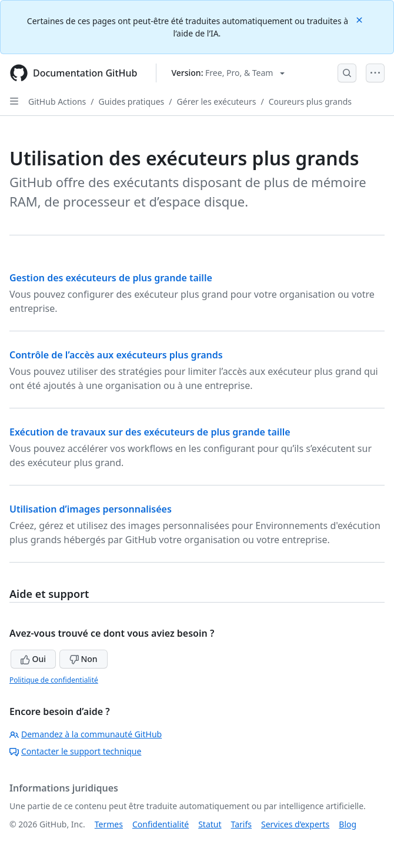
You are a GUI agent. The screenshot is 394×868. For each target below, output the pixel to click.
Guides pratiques (132, 102)
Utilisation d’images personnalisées (91, 509)
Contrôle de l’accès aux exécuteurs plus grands (116, 355)
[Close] (360, 19)
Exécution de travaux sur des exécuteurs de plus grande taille (150, 432)
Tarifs (241, 824)
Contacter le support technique (75, 751)
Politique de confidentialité (54, 680)
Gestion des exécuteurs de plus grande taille (111, 278)
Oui (33, 659)
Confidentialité (161, 824)
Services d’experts (295, 824)
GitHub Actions (57, 102)
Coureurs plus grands (310, 102)
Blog (348, 824)
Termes (109, 824)
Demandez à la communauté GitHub (86, 734)
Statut (210, 824)
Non (84, 659)
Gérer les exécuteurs (217, 102)
